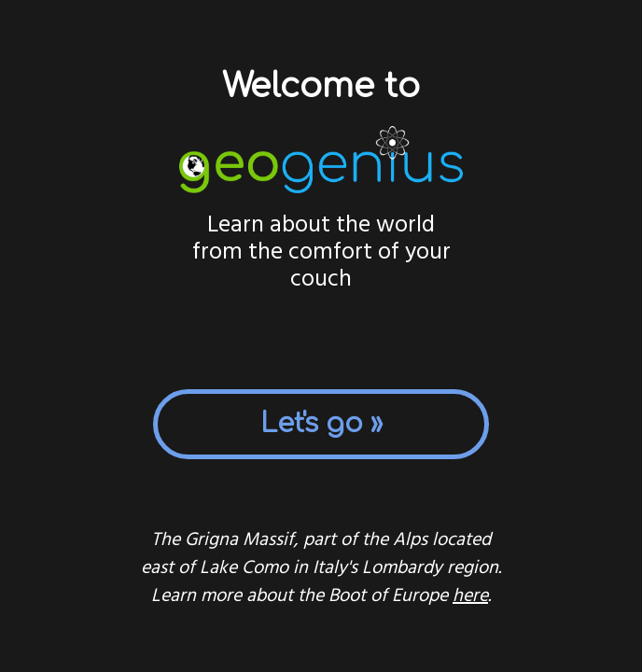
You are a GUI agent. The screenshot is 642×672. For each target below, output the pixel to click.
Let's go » (321, 424)
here (470, 596)
